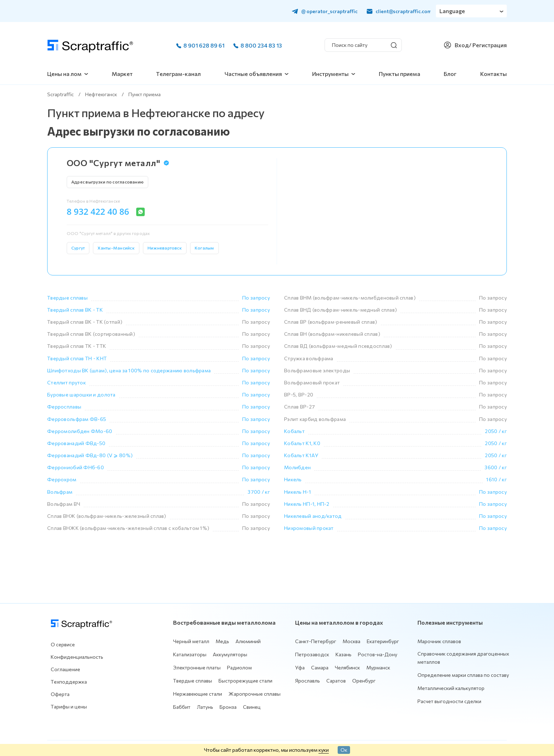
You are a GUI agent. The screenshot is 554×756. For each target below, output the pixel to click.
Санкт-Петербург (316, 641)
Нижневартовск (165, 248)
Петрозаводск (312, 654)
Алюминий (248, 641)
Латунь (205, 707)
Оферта (60, 694)
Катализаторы (190, 654)
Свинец (252, 707)
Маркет (122, 74)
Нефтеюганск (101, 94)
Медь (222, 641)
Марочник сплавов (439, 641)
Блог (450, 74)
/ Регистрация (488, 45)
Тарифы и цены (69, 706)
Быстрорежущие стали (245, 681)
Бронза (228, 707)
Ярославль (308, 681)
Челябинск (347, 667)
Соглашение (65, 669)
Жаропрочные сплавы (254, 694)
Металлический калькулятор (451, 688)
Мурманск (378, 667)
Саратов (336, 681)
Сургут (78, 248)
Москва (351, 641)
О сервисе (63, 644)
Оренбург (364, 681)
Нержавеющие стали (198, 694)
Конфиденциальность (77, 657)
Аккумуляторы (230, 654)
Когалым (204, 248)
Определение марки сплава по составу (463, 675)
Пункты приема (400, 74)
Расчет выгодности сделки (449, 701)
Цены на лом (64, 74)
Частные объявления (253, 74)
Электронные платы (197, 667)
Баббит (182, 707)
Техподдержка (69, 682)
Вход (462, 45)
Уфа (300, 667)
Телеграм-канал (178, 74)
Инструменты (330, 74)
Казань (344, 654)
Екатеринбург (383, 641)
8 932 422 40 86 (98, 212)
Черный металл (191, 641)
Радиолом (239, 667)
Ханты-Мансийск (116, 248)
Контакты (494, 74)
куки (324, 750)
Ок (344, 750)
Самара (320, 667)
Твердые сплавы (193, 681)
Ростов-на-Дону (378, 654)
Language (452, 11)
